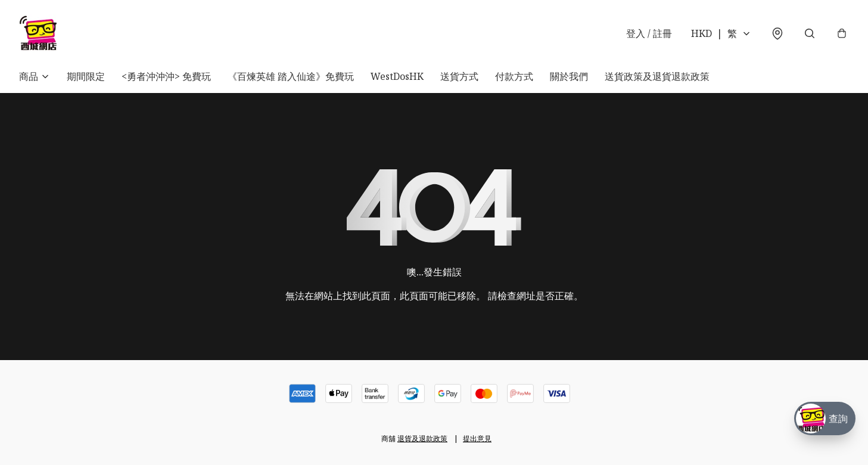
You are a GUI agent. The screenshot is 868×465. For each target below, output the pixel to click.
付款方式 (514, 76)
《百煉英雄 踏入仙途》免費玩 (291, 76)
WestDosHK (397, 76)
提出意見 (477, 438)
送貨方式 (459, 76)
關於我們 (569, 76)
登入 (649, 33)
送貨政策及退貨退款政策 (657, 76)
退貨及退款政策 (422, 438)
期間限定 (86, 76)
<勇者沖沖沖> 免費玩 (166, 76)
